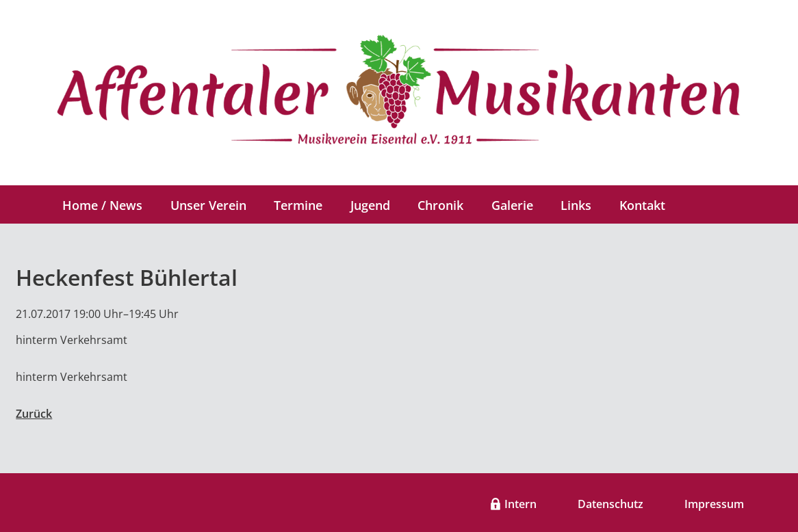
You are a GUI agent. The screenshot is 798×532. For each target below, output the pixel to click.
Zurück (34, 414)
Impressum (714, 504)
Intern (520, 504)
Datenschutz (610, 504)
